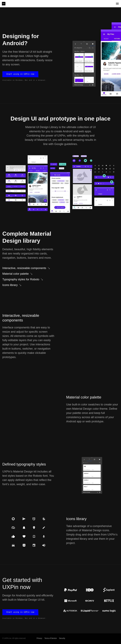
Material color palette (16, 274)
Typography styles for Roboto (21, 279)
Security (62, 638)
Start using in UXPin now (20, 74)
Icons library (10, 285)
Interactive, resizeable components (24, 268)
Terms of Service (51, 638)
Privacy (39, 638)
